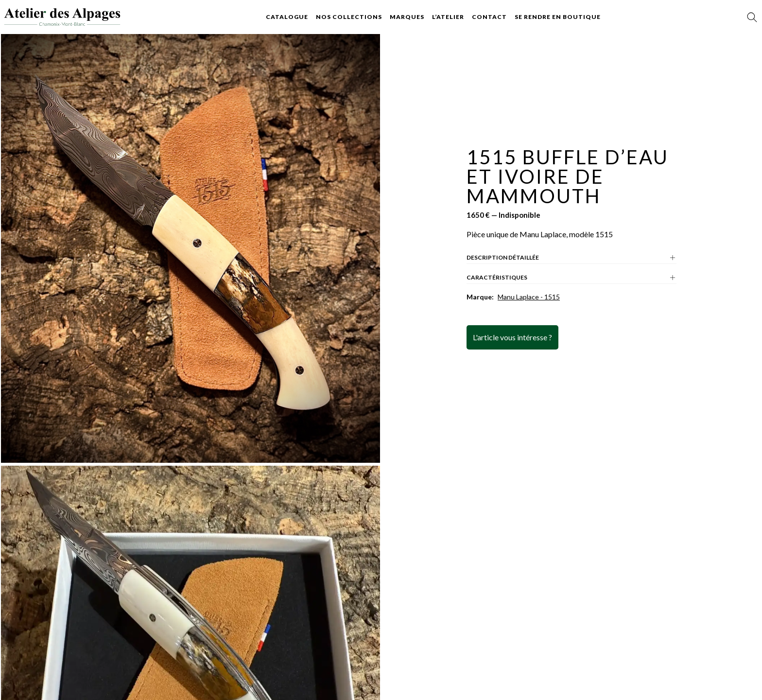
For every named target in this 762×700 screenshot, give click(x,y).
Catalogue (287, 17)
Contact (489, 17)
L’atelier (448, 17)
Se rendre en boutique (558, 17)
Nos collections (349, 17)
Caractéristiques (571, 278)
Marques (407, 17)
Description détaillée (571, 258)
